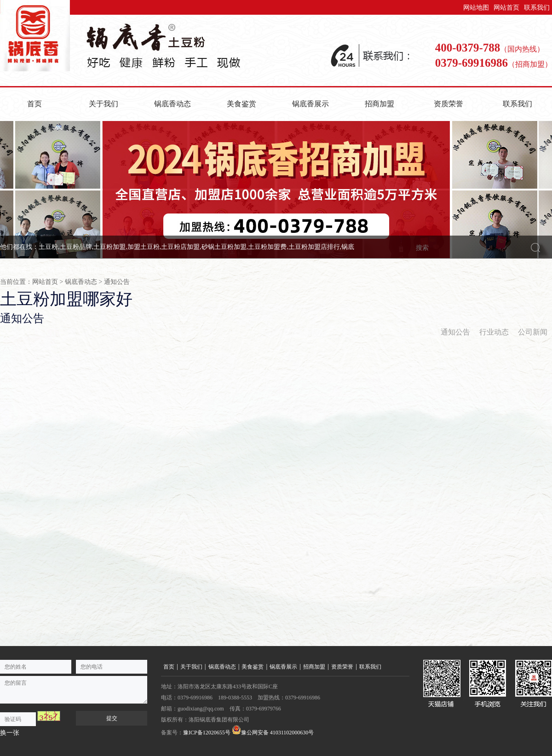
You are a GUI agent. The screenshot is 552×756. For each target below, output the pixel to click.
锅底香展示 (310, 104)
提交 (112, 718)
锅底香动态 (172, 104)
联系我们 (537, 8)
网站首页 (506, 8)
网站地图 (476, 8)
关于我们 (103, 104)
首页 (34, 104)
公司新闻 (533, 332)
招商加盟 (379, 104)
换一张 (10, 733)
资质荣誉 (448, 104)
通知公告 (117, 282)
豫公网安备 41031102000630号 (273, 730)
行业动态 (494, 332)
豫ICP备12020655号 (207, 733)
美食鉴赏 (241, 104)
